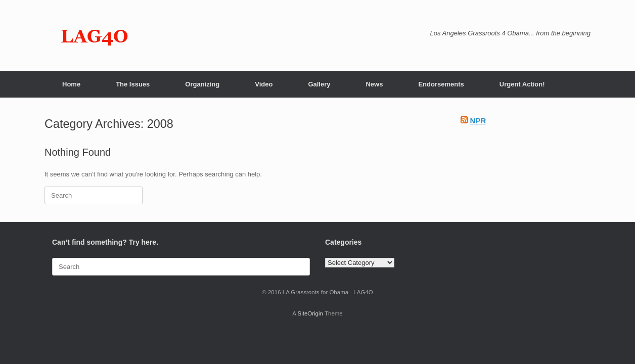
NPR (478, 121)
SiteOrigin (310, 313)
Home (71, 84)
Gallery (319, 84)
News (374, 84)
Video (264, 84)
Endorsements (441, 84)
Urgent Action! (522, 84)
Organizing (202, 84)
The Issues (133, 84)
